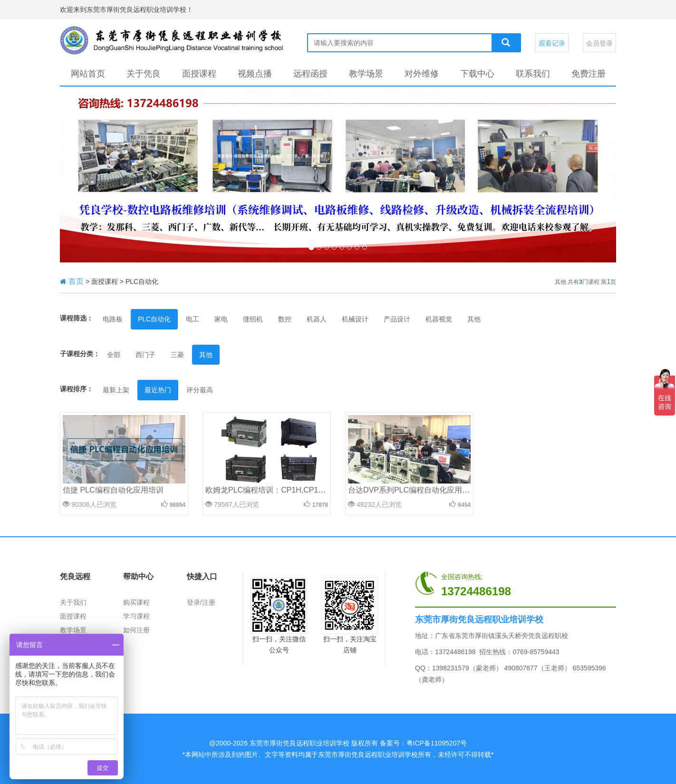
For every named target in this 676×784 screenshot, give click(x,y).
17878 (320, 505)
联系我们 (533, 74)
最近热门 (158, 390)
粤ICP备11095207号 (437, 743)
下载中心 (477, 74)
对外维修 (422, 74)
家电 (221, 319)
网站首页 (88, 74)
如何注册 (136, 630)
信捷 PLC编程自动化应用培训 (113, 490)
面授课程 (199, 74)
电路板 (113, 319)
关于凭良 (144, 74)
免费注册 (589, 74)
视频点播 (255, 74)
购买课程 (136, 602)
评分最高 (200, 390)
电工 (193, 319)
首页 (76, 281)
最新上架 (116, 390)
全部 (114, 355)
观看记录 (552, 43)
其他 (474, 319)
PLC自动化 (154, 319)
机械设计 (355, 319)
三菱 (177, 355)
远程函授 (310, 74)
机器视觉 (439, 319)
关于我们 (73, 602)
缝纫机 (253, 319)
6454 (464, 505)
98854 (178, 505)
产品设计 (397, 319)
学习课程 (136, 616)
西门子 (145, 355)
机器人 (317, 319)
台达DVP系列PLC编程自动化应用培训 (413, 490)
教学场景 (366, 74)
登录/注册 (201, 602)
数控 (285, 319)
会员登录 (599, 43)
